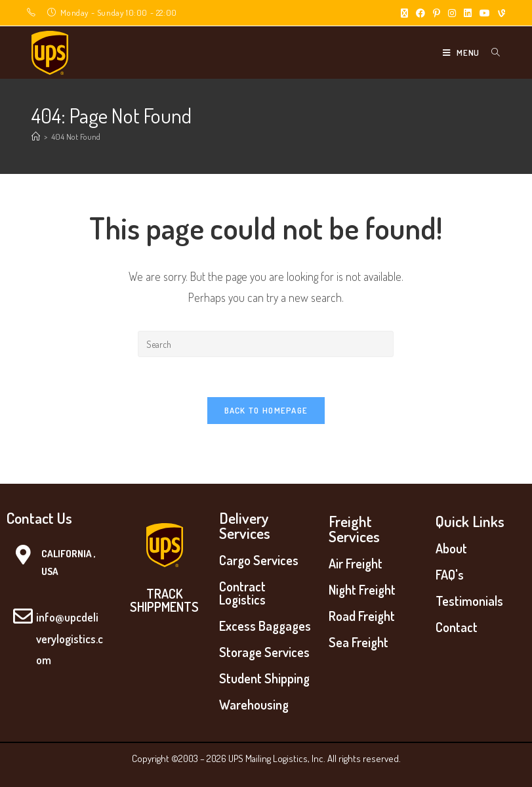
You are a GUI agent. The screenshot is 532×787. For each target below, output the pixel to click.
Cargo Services (259, 560)
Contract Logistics (242, 593)
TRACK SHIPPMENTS (164, 600)
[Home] (36, 137)
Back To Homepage (266, 410)
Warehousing (254, 704)
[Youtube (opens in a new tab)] (485, 13)
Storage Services (264, 652)
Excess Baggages (265, 626)
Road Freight (362, 616)
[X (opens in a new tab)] (404, 13)
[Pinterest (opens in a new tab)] (437, 13)
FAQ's (450, 574)
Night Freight (362, 589)
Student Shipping (264, 678)
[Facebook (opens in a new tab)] (420, 13)
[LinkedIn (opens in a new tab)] (468, 13)
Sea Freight (358, 642)
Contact (457, 627)
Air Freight (356, 563)
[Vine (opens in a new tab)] (500, 13)
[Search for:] (491, 53)
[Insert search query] (266, 344)
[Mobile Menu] (462, 53)
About (451, 548)
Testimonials (469, 601)
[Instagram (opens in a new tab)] (452, 13)
